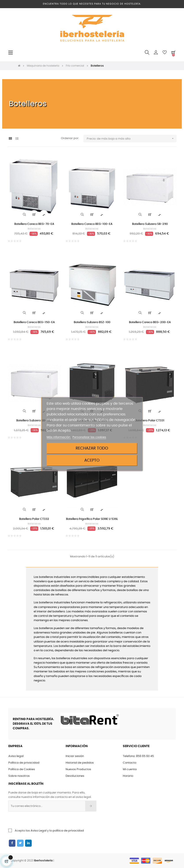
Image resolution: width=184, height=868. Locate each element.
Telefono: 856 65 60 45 (138, 756)
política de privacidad (68, 831)
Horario (128, 776)
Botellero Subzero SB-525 (34, 421)
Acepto (92, 460)
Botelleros (34, 229)
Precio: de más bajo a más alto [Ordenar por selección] (132, 139)
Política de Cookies (22, 769)
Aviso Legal (39, 831)
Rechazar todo (92, 448)
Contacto (130, 763)
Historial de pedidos (80, 763)
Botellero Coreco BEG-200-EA (150, 322)
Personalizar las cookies (89, 437)
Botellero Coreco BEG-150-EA (34, 322)
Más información (59, 437)
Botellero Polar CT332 (34, 519)
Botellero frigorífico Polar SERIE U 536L (92, 519)
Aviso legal (16, 756)
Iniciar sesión (75, 756)
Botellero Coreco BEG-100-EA (92, 224)
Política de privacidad (24, 763)
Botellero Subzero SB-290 (150, 224)
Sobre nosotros (19, 776)
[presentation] (44, 820)
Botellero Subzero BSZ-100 (92, 322)
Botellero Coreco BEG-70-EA (34, 224)
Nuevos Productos (78, 769)
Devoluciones (75, 776)
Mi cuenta (130, 769)
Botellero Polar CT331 (150, 421)
